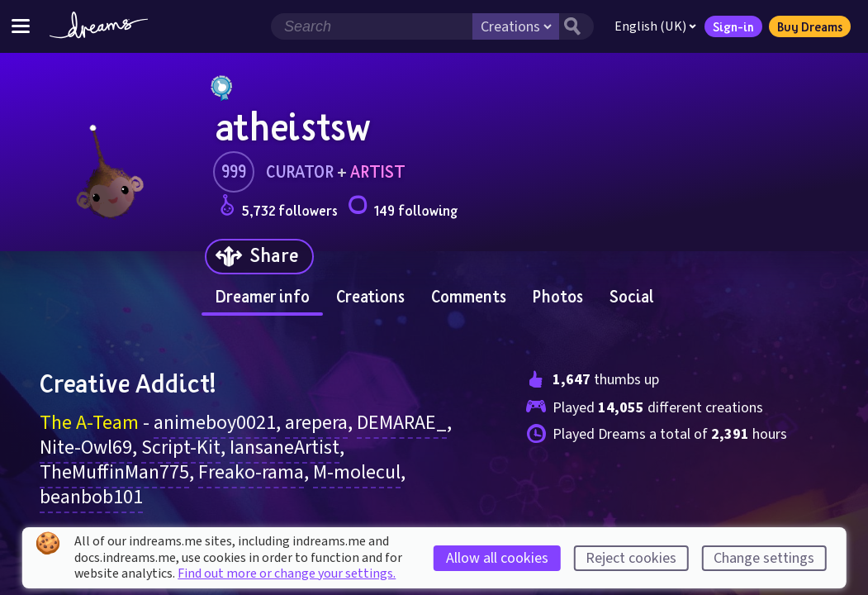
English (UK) (655, 26)
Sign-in (733, 26)
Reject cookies (631, 558)
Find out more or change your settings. (287, 574)
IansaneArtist (285, 447)
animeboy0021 (215, 423)
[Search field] (372, 26)
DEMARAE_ (402, 423)
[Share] (259, 257)
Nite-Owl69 (86, 447)
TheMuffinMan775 (114, 472)
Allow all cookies (497, 558)
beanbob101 (91, 497)
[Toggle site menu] (21, 26)
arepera (316, 423)
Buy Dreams (810, 26)
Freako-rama (251, 472)
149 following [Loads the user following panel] (403, 208)
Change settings (764, 558)
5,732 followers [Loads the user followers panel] (279, 208)
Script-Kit (181, 447)
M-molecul (357, 472)
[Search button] (576, 26)
